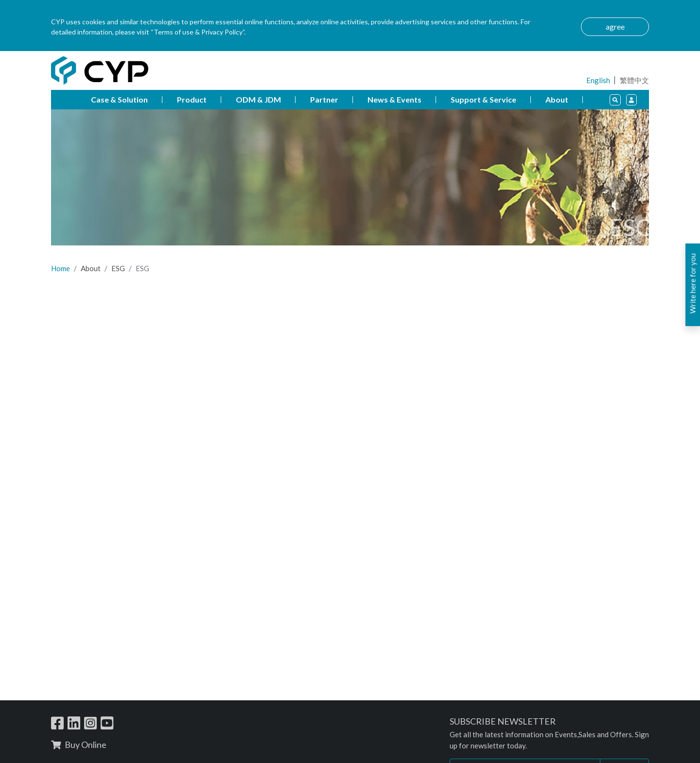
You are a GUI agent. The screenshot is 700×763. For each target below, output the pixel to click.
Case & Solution (119, 99)
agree (615, 26)
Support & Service (483, 99)
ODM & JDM (258, 99)
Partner (324, 99)
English (598, 80)
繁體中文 (634, 80)
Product (192, 99)
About (557, 99)
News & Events (394, 99)
